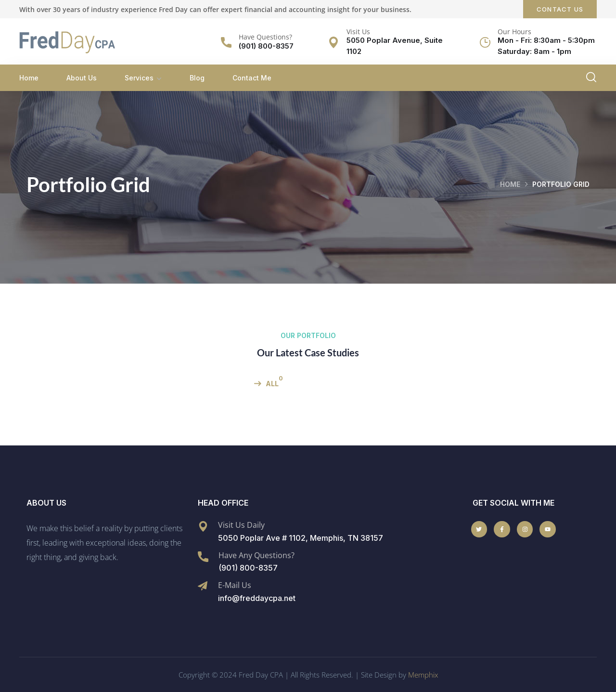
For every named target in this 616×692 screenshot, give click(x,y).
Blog (197, 78)
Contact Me (252, 78)
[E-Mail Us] (203, 586)
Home (29, 78)
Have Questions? (265, 37)
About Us (82, 78)
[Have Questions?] (226, 42)
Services (139, 78)
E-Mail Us (235, 585)
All (272, 384)
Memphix (423, 674)
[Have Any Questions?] (203, 556)
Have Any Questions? (257, 555)
